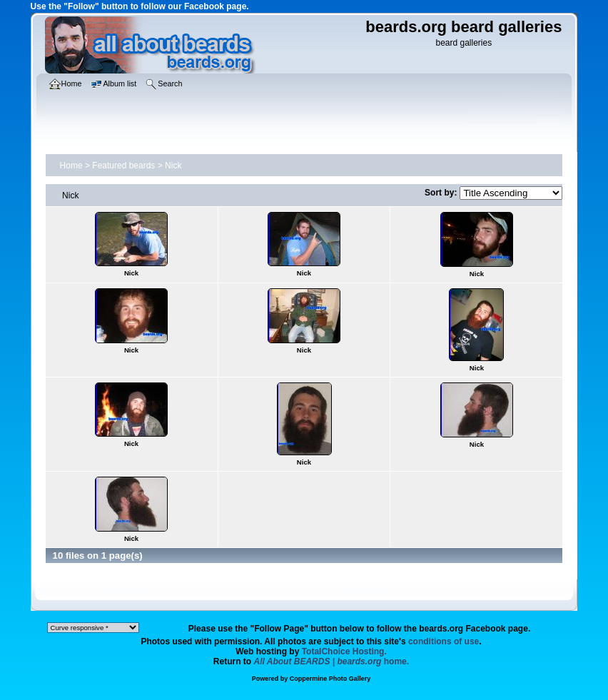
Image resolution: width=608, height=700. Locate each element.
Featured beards (123, 166)
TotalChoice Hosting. (344, 651)
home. (332, 661)
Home (71, 166)
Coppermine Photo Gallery (330, 679)
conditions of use (444, 641)
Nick (173, 166)
